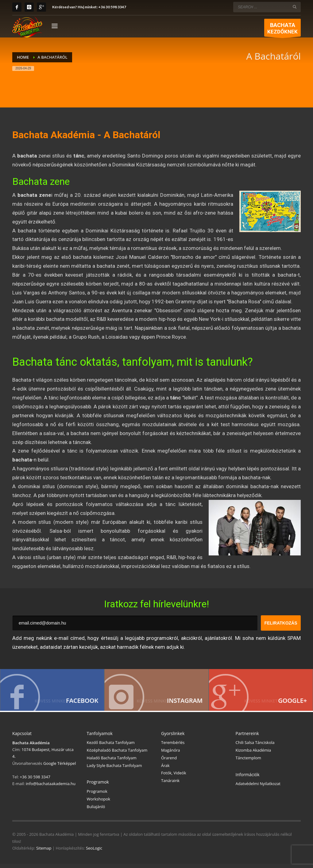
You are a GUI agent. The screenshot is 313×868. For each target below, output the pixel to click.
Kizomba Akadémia (253, 754)
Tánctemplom (249, 762)
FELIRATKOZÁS (281, 623)
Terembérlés (173, 747)
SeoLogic (94, 852)
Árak (165, 770)
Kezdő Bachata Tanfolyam (111, 747)
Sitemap (44, 852)
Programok (97, 796)
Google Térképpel (59, 768)
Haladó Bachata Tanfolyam (112, 762)
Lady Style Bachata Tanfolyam (114, 770)
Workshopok (99, 803)
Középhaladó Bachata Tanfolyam (117, 754)
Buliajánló (96, 811)
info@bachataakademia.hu (51, 788)
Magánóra (171, 754)
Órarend (169, 762)
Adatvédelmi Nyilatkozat (258, 788)
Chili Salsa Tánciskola (255, 747)
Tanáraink (170, 785)
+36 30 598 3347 (112, 7)
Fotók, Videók (174, 777)
